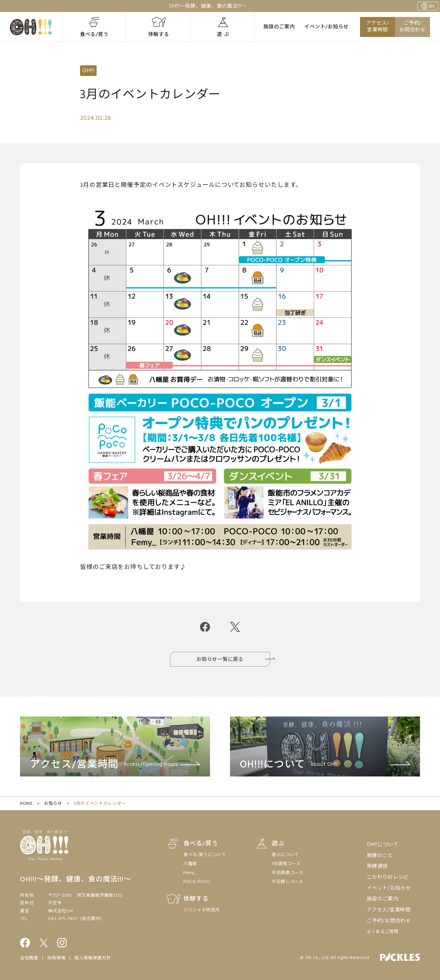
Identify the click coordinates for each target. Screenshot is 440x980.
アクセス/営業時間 (377, 27)
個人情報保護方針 (92, 958)
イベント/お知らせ (326, 27)
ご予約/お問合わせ (412, 27)
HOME (26, 804)
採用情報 (56, 958)
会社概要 (29, 958)
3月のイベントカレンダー (100, 804)
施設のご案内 (279, 27)
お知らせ (53, 804)
